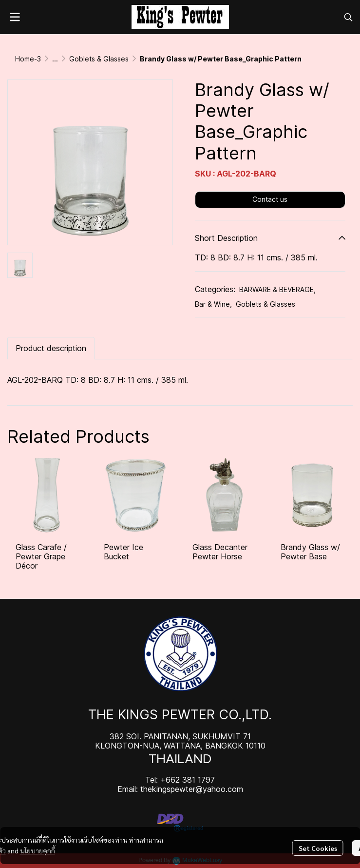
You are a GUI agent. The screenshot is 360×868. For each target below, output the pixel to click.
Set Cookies (318, 848)
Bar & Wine (213, 304)
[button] (348, 17)
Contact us (270, 199)
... (55, 59)
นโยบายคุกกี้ (38, 850)
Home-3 (28, 59)
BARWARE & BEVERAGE (277, 289)
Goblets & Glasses (99, 59)
